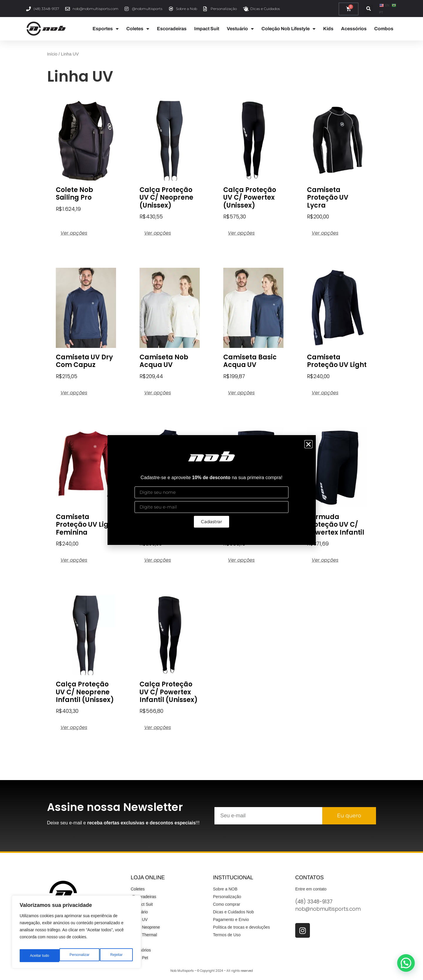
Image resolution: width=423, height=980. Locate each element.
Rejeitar (77, 956)
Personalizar (39, 956)
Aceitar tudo (114, 956)
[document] (211, 490)
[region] (76, 934)
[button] (308, 444)
